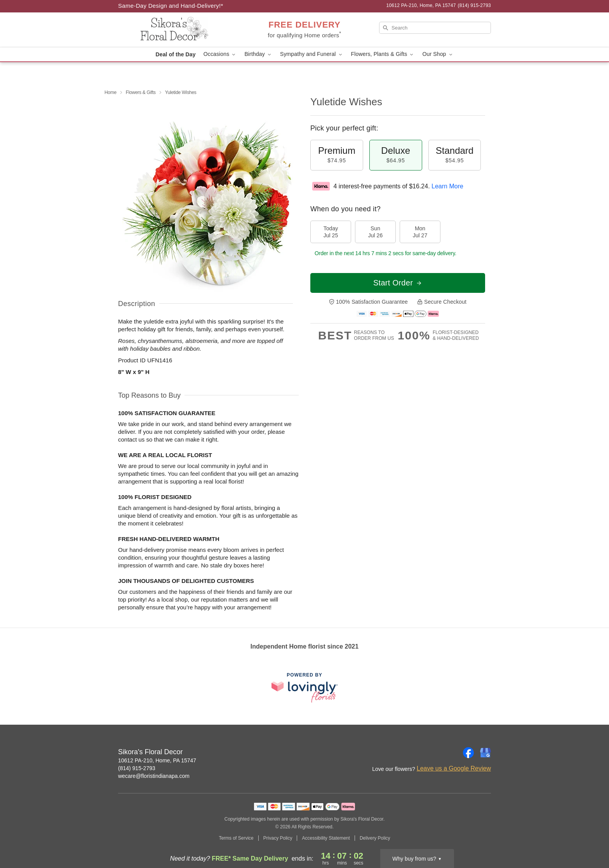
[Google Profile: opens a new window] (485, 753)
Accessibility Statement (326, 838)
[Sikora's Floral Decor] (174, 30)
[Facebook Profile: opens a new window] (468, 753)
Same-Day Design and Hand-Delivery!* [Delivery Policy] (171, 6)
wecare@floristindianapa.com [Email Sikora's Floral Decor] (154, 776)
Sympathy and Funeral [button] (312, 54)
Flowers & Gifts (141, 92)
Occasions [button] (220, 54)
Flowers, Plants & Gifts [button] (383, 54)
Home (110, 92)
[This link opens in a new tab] (304, 688)
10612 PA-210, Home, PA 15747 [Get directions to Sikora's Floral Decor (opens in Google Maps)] (157, 760)
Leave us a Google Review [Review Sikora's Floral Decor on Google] (454, 768)
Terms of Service (236, 838)
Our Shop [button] (438, 54)
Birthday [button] (258, 54)
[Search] (435, 28)
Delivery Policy (375, 838)
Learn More (447, 186)
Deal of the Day (175, 54)
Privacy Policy (278, 838)
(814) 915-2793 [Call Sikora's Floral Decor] (137, 768)
